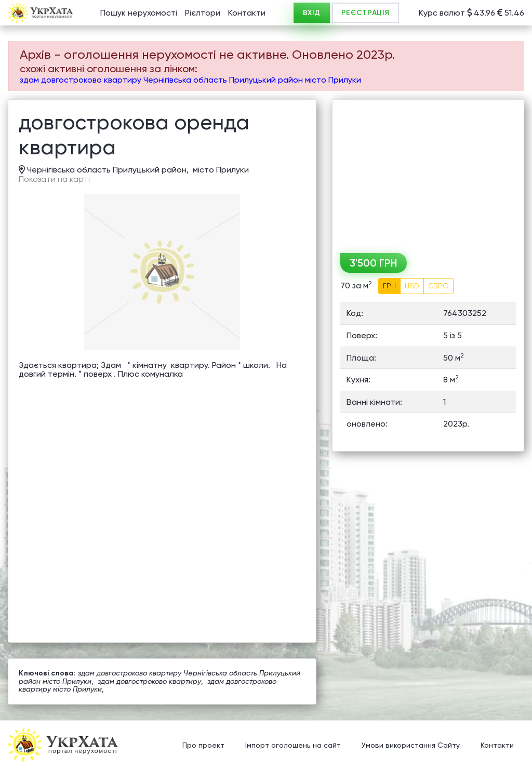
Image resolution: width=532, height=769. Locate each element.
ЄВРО (438, 286)
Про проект (203, 746)
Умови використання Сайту (411, 746)
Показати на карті (54, 179)
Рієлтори (203, 13)
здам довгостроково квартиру (149, 681)
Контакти (247, 13)
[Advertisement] (428, 173)
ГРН (389, 286)
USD (412, 286)
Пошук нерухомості (139, 13)
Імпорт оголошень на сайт (293, 746)
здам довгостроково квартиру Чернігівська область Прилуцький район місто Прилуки (190, 80)
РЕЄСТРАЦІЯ (365, 13)
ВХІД (312, 13)
